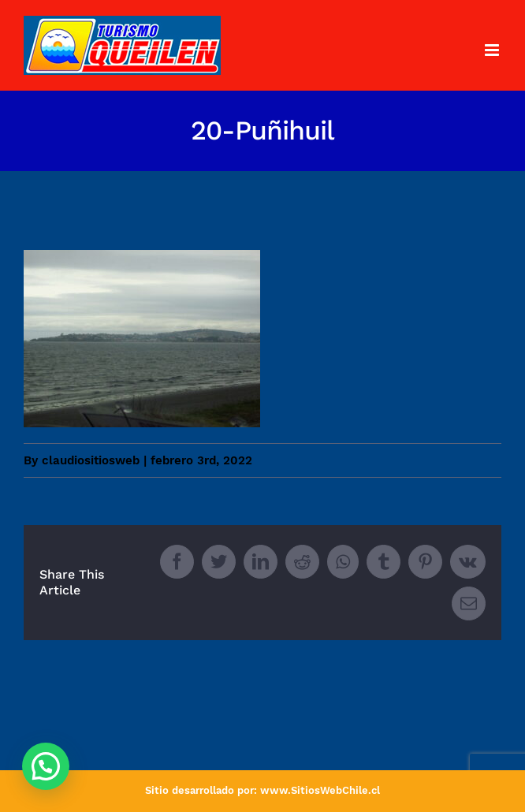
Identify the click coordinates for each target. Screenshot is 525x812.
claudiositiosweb (91, 460)
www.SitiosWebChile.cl (320, 790)
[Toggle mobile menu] (493, 50)
